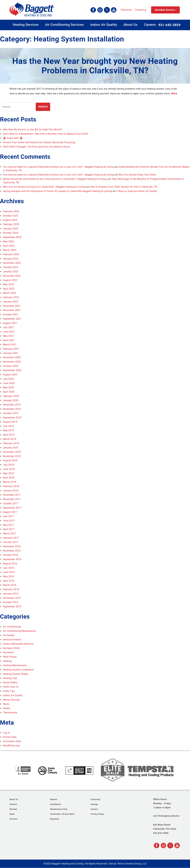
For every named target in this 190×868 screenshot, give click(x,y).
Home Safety (10, 683)
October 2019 (11, 413)
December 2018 (12, 452)
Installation (56, 804)
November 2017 (12, 499)
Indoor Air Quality (104, 25)
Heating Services (26, 25)
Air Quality (9, 635)
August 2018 (10, 461)
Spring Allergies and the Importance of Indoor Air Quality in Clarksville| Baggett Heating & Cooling (58, 191)
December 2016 (12, 546)
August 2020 (10, 375)
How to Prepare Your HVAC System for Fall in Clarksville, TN (123, 187)
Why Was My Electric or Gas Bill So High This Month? (33, 130)
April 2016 (9, 581)
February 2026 (11, 211)
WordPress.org (11, 746)
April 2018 (9, 478)
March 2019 (10, 439)
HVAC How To (11, 687)
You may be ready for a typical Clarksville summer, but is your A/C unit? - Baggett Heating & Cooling (59, 167)
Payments (99, 10)
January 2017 (11, 542)
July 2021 (8, 327)
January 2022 (11, 302)
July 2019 (8, 426)
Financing (113, 10)
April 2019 (9, 435)
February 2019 (11, 443)
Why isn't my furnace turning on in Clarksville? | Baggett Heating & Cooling (44, 187)
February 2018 (11, 486)
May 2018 (8, 473)
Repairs (54, 799)
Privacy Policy (97, 814)
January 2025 (11, 229)
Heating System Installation (18, 670)
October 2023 (11, 267)
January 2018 (11, 491)
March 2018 (10, 482)
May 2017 (8, 525)
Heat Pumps (10, 657)
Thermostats (10, 713)
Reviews (13, 809)
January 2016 (11, 594)
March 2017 (10, 534)
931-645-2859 (169, 25)
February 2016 (11, 589)
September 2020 (12, 370)
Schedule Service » (165, 10)
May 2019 (8, 430)
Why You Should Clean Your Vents (137, 175)
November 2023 (12, 263)
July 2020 (8, 379)
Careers (150, 25)
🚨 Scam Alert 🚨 (13, 138)
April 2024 (9, 246)
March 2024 (10, 250)
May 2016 (8, 576)
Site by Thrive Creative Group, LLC (128, 864)
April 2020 (9, 392)
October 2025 (11, 216)
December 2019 (12, 405)
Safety (7, 708)
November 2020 (12, 362)
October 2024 (11, 233)
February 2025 (11, 224)
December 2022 (12, 276)
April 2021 (9, 340)
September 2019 (12, 418)
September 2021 (12, 319)
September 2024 (12, 237)
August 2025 (10, 220)
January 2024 (11, 259)
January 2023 (11, 272)
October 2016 (11, 555)
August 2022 (10, 280)
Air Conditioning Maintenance (20, 631)
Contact (13, 804)
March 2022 (10, 293)
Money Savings (11, 700)
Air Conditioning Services (64, 25)
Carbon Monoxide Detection (19, 644)
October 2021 (11, 314)
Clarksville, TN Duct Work (62, 814)
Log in (6, 733)
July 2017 (8, 516)
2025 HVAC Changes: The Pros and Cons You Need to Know (36, 147)
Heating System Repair (16, 674)
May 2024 (8, 241)
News (6, 704)
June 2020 (9, 383)
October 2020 (11, 366)
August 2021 (10, 323)
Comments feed (12, 741)
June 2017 (9, 521)
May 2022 (8, 284)
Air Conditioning (12, 627)
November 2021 (12, 310)
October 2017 (11, 503)
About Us (130, 25)
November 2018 (12, 456)
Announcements (12, 640)
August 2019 (10, 422)
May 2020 (8, 387)
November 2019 (12, 409)
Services (14, 819)
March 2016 (10, 585)
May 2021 (8, 336)
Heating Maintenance (15, 665)
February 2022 (11, 297)
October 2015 (11, 602)
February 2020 (11, 396)
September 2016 (12, 559)
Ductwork (8, 652)
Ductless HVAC (11, 648)
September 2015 (12, 607)
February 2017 (11, 538)
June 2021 (9, 332)
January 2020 (11, 400)
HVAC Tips (9, 691)
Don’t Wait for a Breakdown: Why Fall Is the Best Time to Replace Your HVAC (46, 134)
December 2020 (12, 357)
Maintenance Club (59, 809)
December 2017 (12, 495)
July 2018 (8, 465)
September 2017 (12, 508)
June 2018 (9, 469)
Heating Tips (10, 678)
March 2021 (10, 345)
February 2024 (11, 254)
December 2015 (12, 598)
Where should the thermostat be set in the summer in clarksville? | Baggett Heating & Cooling (55, 179)
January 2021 (11, 353)
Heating (7, 661)
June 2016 (9, 572)
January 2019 (11, 448)
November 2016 (12, 551)
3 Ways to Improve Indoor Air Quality (137, 191)
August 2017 (10, 512)
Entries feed (10, 737)
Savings (94, 804)
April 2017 (9, 529)
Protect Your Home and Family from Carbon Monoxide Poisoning (39, 142)
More (174, 94)
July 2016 (8, 568)
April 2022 (9, 289)
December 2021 (12, 306)
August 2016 (10, 564)
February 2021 (11, 349)
